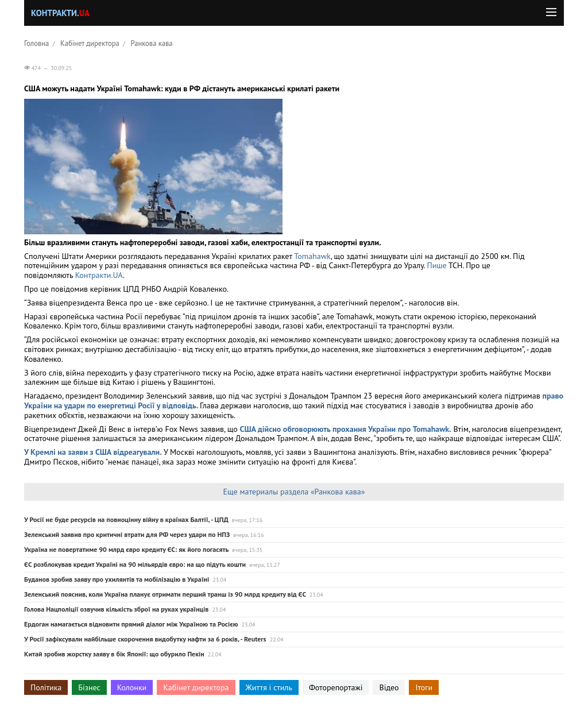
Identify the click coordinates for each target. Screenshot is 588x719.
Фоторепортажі (336, 687)
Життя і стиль (269, 687)
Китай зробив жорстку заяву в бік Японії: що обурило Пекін (114, 654)
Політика (46, 687)
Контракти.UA (99, 275)
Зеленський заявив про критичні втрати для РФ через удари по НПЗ (127, 534)
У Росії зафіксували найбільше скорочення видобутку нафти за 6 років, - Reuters (145, 639)
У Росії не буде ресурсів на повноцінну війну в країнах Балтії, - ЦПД (126, 519)
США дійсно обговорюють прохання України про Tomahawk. (346, 429)
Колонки (132, 687)
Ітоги (424, 687)
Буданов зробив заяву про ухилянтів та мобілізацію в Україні (117, 579)
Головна (36, 43)
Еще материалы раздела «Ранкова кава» (294, 492)
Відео (389, 687)
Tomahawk (312, 256)
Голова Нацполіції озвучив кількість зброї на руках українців (116, 609)
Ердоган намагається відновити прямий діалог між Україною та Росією (131, 624)
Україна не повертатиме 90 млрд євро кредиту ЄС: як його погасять (126, 549)
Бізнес (89, 687)
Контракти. (60, 13)
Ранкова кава (152, 43)
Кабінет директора (90, 43)
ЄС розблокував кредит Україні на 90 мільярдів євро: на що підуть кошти (135, 564)
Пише (436, 265)
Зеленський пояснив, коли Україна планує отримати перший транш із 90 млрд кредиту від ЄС (165, 594)
